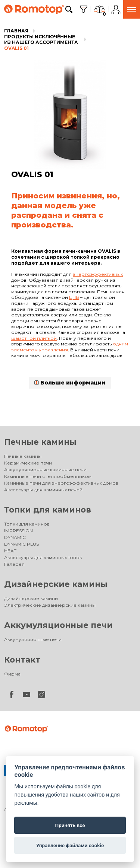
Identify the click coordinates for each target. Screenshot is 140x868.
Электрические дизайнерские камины (50, 605)
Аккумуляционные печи (58, 625)
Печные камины (40, 442)
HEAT (10, 551)
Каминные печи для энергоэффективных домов (61, 483)
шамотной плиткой (34, 338)
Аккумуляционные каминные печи (45, 470)
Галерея (14, 564)
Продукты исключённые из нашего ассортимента (41, 40)
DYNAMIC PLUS (21, 544)
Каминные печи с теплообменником (48, 476)
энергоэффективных (98, 274)
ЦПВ (74, 297)
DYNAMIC (15, 537)
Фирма (12, 674)
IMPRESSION (18, 531)
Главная (16, 31)
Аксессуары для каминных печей (43, 490)
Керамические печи (28, 463)
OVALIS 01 (16, 48)
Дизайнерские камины (56, 584)
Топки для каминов (48, 510)
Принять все (70, 825)
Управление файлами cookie (70, 845)
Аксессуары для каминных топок (43, 557)
